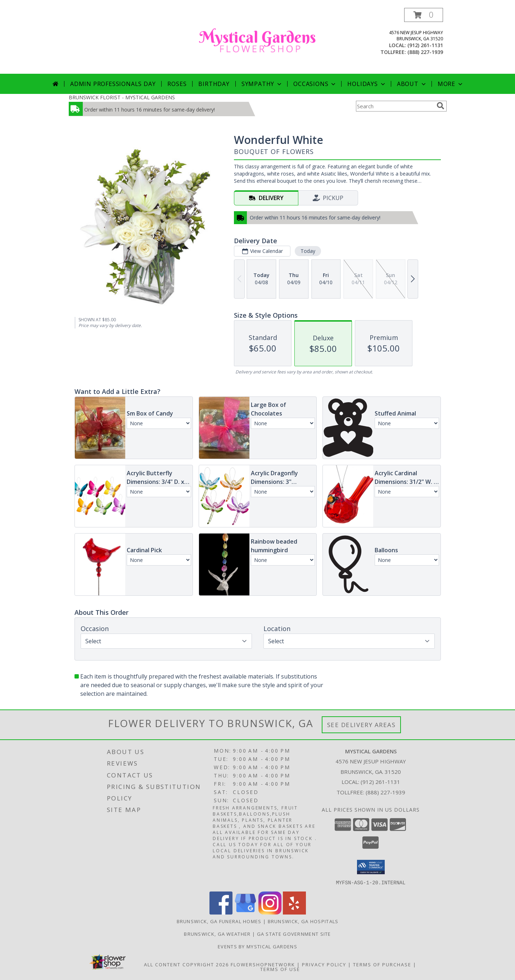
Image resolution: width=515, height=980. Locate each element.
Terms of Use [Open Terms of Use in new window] (280, 969)
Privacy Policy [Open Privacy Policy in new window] (324, 964)
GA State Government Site (294, 934)
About (412, 84)
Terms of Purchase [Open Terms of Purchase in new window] (382, 964)
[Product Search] (395, 106)
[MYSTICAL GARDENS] (257, 41)
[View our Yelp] (294, 912)
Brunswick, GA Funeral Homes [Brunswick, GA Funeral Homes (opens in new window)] (219, 921)
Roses (177, 84)
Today (308, 251)
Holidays (367, 84)
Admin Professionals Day (113, 84)
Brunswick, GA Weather (217, 934)
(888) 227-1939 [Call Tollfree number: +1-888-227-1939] (385, 792)
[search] (441, 106)
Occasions (315, 84)
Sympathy (262, 84)
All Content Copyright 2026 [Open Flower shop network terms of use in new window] (186, 964)
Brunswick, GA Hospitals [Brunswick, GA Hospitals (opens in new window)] (303, 921)
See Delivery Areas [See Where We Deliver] (362, 725)
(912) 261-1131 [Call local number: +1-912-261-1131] (425, 45)
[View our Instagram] (270, 912)
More (451, 84)
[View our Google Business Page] (245, 912)
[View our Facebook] (221, 912)
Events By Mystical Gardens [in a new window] (257, 946)
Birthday (214, 84)
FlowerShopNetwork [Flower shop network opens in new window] (263, 964)
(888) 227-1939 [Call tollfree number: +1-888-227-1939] (425, 52)
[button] (424, 15)
